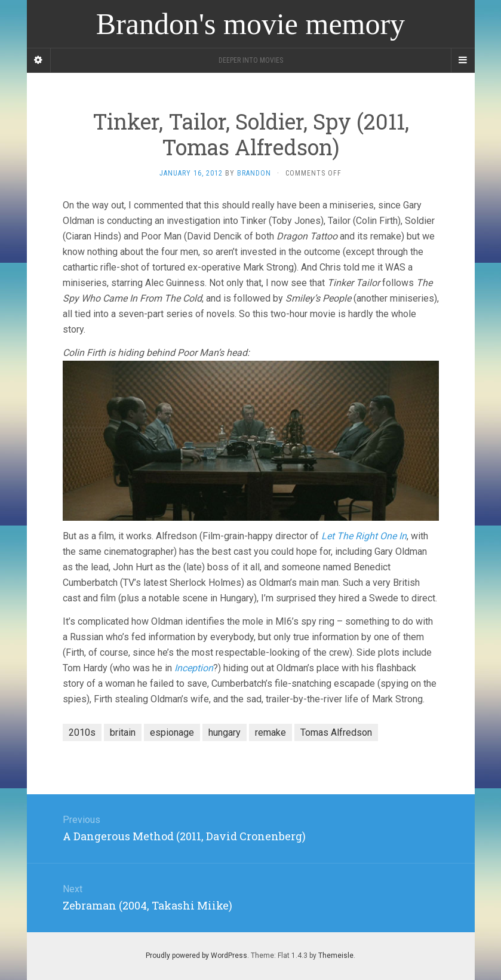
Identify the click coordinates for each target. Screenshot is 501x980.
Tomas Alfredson (336, 732)
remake (271, 732)
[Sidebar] (39, 60)
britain (123, 732)
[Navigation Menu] (463, 60)
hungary (225, 732)
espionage (172, 732)
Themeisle (336, 956)
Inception (194, 668)
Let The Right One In (364, 536)
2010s (82, 732)
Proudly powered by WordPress (196, 956)
